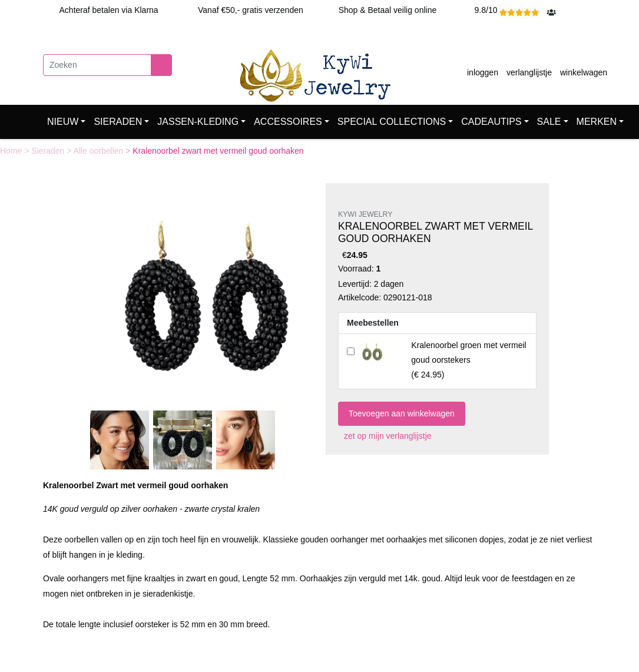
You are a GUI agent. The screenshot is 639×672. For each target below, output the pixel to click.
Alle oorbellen (100, 151)
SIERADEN (118, 122)
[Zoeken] (97, 65)
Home (12, 151)
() (469, 360)
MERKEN (597, 122)
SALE (549, 122)
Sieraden (49, 151)
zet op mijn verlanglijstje (385, 436)
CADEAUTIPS (491, 122)
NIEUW (63, 122)
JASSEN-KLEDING (198, 122)
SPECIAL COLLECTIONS (392, 122)
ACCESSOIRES (288, 122)
